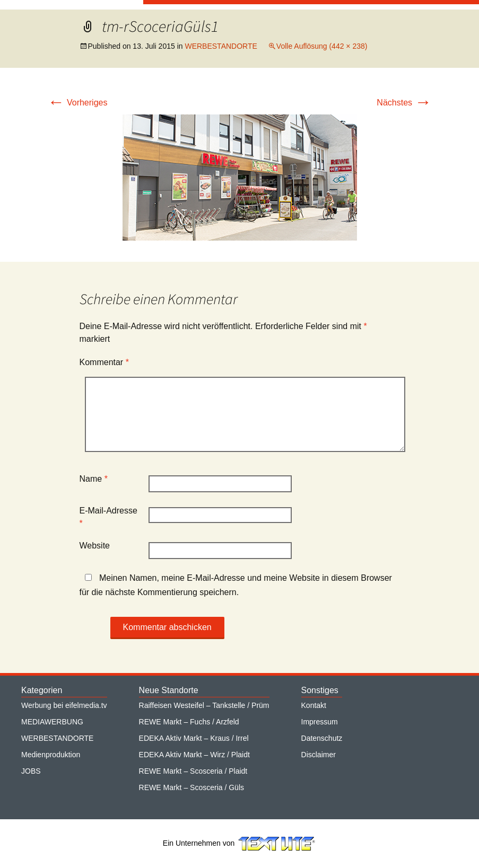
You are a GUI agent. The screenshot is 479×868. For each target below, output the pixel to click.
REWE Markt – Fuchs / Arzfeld (189, 722)
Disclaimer (319, 755)
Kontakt (314, 705)
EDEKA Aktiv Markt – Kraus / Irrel (194, 738)
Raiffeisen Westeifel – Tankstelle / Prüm (204, 705)
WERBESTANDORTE (221, 46)
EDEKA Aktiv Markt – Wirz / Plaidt (194, 755)
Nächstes (404, 103)
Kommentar (104, 362)
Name (94, 479)
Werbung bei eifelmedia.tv (64, 705)
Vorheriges (78, 103)
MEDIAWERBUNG (52, 722)
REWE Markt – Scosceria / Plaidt (193, 771)
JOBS (31, 771)
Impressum (320, 722)
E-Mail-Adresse (108, 517)
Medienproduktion (51, 755)
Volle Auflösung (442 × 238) (322, 46)
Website (95, 546)
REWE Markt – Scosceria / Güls (191, 787)
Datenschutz (322, 738)
